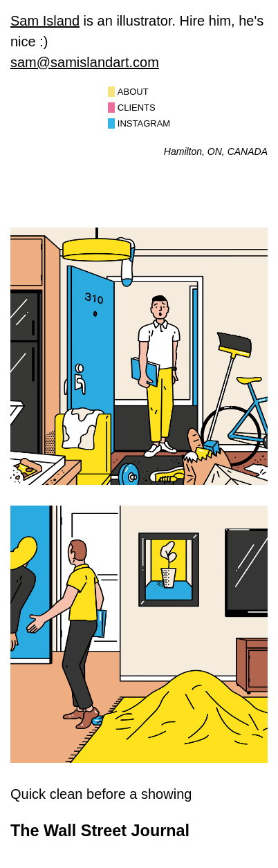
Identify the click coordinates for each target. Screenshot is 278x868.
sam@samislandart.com (85, 62)
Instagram (144, 123)
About (133, 92)
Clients (137, 108)
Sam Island (45, 21)
